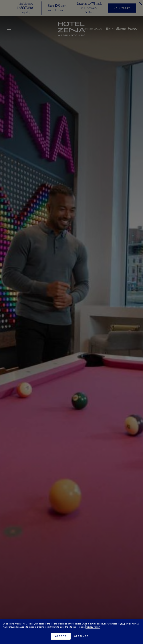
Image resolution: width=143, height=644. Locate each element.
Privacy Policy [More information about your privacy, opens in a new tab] (93, 627)
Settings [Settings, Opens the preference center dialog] (81, 636)
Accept (61, 636)
